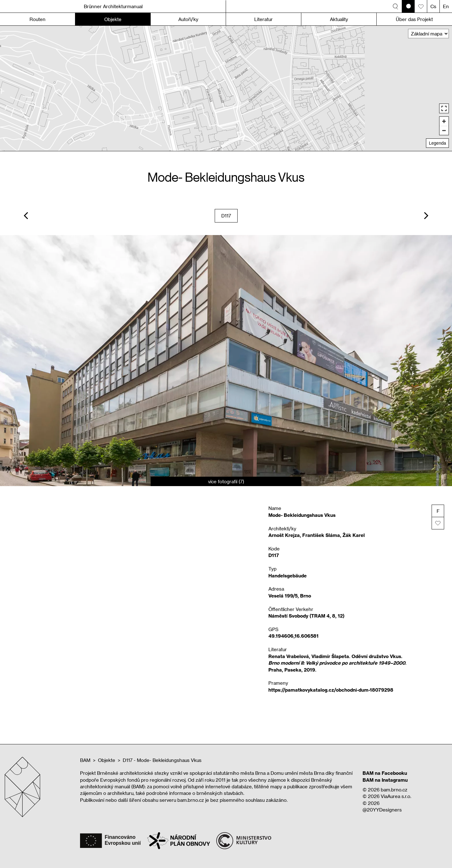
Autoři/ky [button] (188, 19)
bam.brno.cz (394, 790)
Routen (38, 19)
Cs (433, 6)
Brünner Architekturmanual (113, 6)
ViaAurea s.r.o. (396, 796)
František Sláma (321, 535)
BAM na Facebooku (385, 773)
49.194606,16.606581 (293, 636)
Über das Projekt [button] (414, 19)
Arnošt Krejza (284, 535)
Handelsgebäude (288, 576)
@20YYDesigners (382, 810)
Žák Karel (354, 535)
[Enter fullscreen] (444, 108)
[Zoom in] (444, 121)
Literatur (264, 19)
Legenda (437, 143)
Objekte (107, 760)
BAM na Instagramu (385, 780)
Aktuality (339, 19)
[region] (226, 88)
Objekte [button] (113, 19)
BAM (85, 760)
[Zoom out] (444, 130)
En (446, 6)
